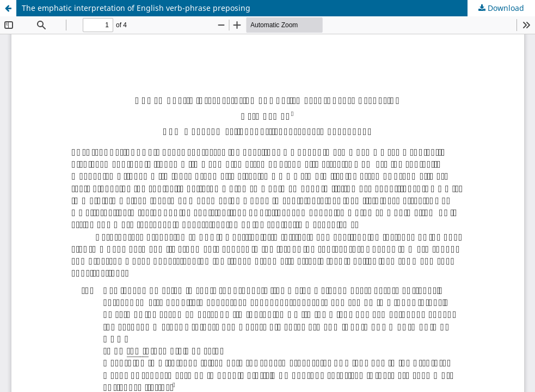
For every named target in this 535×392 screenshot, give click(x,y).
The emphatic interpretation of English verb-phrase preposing (136, 8)
